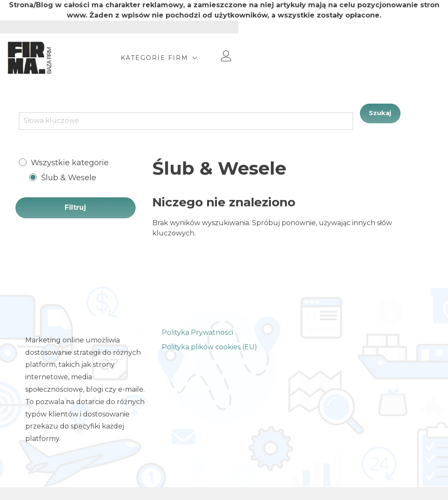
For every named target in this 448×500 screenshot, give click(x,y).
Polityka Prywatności (197, 332)
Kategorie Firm (331, 58)
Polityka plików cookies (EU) (209, 347)
